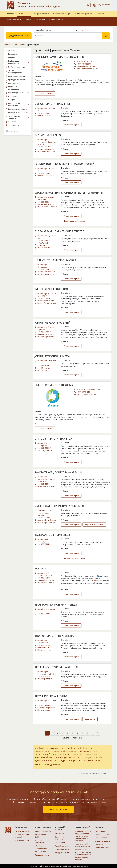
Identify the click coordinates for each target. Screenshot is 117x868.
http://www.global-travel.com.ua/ (44, 248)
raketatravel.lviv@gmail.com (48, 486)
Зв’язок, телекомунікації (15, 71)
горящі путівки (92, 754)
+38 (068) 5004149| (45, 269)
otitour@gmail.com (45, 450)
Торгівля (12, 122)
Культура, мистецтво (17, 80)
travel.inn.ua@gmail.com (46, 708)
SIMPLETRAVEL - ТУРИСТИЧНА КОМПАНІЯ (59, 506)
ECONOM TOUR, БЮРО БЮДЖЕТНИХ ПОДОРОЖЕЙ (64, 164)
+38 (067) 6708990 (84, 64)
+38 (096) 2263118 (44, 202)
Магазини (12, 83)
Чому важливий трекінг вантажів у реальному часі (83, 846)
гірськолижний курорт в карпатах (52, 754)
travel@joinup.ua (44, 368)
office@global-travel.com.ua (43, 244)
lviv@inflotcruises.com (46, 301)
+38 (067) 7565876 (44, 448)
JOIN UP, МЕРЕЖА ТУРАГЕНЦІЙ (53, 323)
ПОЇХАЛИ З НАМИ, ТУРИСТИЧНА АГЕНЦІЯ (60, 57)
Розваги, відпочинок (17, 112)
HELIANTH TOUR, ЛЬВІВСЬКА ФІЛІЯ (55, 260)
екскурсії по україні (93, 757)
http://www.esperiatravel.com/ (47, 207)
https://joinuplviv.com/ (46, 337)
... (75, 85)
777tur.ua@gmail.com (46, 149)
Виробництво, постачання (14, 104)
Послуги (12, 100)
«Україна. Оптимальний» (41, 847)
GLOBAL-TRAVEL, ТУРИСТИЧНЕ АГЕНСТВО (59, 231)
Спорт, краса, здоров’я (14, 117)
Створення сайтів (62, 849)
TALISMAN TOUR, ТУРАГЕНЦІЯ (52, 535)
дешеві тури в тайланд (43, 757)
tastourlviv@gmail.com (46, 580)
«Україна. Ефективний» (40, 841)
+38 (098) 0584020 (44, 544)
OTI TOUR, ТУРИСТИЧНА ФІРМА (53, 439)
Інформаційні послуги (62, 14)
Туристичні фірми (45, 93)
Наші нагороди (101, 838)
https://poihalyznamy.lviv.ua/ (87, 69)
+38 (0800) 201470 (44, 298)
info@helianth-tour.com (46, 272)
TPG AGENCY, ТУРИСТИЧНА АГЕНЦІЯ (56, 667)
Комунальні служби (17, 76)
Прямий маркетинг (62, 846)
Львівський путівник (83, 14)
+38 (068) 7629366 (44, 578)
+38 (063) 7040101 (84, 392)
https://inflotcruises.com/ (47, 303)
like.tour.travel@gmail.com (86, 394)
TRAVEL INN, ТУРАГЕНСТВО (51, 696)
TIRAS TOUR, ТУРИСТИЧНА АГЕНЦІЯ (56, 605)
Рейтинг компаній (14, 20)
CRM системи (60, 843)
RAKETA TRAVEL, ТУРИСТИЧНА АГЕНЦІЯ (58, 472)
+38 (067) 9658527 (44, 173)
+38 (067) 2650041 (44, 484)
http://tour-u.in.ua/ (44, 650)
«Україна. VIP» (40, 852)
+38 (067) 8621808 (44, 241)
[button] (102, 5)
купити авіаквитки (45, 761)
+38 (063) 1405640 (44, 705)
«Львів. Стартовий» (43, 831)
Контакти (100, 14)
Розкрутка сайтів (62, 853)
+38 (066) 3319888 (44, 645)
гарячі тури (78, 754)
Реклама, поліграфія (17, 109)
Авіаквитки (90, 719)
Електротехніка (15, 54)
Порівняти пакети (42, 855)
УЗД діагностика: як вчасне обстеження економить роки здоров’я (83, 856)
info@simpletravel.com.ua (47, 520)
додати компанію (58, 810)
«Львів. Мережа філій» (41, 836)
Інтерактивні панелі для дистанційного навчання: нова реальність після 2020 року (83, 836)
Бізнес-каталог (24, 14)
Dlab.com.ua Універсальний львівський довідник (39, 5)
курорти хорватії (70, 761)
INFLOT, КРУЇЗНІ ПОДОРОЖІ (51, 289)
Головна (11, 14)
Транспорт (13, 125)
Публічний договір (103, 834)
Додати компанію (19, 36)
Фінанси (12, 57)
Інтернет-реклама (42, 14)
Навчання (12, 96)
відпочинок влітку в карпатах (65, 751)
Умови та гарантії (102, 841)
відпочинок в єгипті (42, 751)
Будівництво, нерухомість (14, 62)
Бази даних (59, 834)
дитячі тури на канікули (68, 757)
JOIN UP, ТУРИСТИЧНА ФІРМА (52, 356)
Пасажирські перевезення (74, 221)
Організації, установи (17, 93)
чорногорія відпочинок (48, 764)
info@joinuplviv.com (45, 334)
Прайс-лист (100, 844)
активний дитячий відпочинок (78, 748)
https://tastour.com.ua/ (46, 583)
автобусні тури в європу (46, 748)
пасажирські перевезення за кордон (90, 30)
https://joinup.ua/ (44, 370)
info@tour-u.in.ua (44, 648)
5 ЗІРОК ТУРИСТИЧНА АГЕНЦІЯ (53, 104)
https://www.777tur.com (46, 152)
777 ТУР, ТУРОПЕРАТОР (48, 135)
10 (93, 733)
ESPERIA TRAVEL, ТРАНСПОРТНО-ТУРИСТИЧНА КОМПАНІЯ (69, 193)
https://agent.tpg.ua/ (45, 679)
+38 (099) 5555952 (44, 113)
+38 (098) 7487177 (44, 332)
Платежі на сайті (102, 848)
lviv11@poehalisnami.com (86, 66)
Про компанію (101, 831)
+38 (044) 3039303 (44, 366)
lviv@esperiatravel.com (46, 204)
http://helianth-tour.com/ (47, 274)
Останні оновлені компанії (35, 20)
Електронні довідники (59, 838)
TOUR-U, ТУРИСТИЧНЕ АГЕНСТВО (55, 636)
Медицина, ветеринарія (14, 88)
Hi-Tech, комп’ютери (17, 67)
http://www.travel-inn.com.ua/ (44, 710)
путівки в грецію (92, 760)
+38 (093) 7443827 (44, 614)
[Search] (68, 36)
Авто (10, 50)
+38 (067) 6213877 (44, 147)
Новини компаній (56, 20)
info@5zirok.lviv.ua (44, 116)
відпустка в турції (89, 751)
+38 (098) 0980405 (44, 518)
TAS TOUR (40, 569)
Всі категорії (13, 131)
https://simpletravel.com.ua (47, 522)
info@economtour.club (46, 176)
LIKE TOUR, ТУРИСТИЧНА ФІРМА (54, 385)
